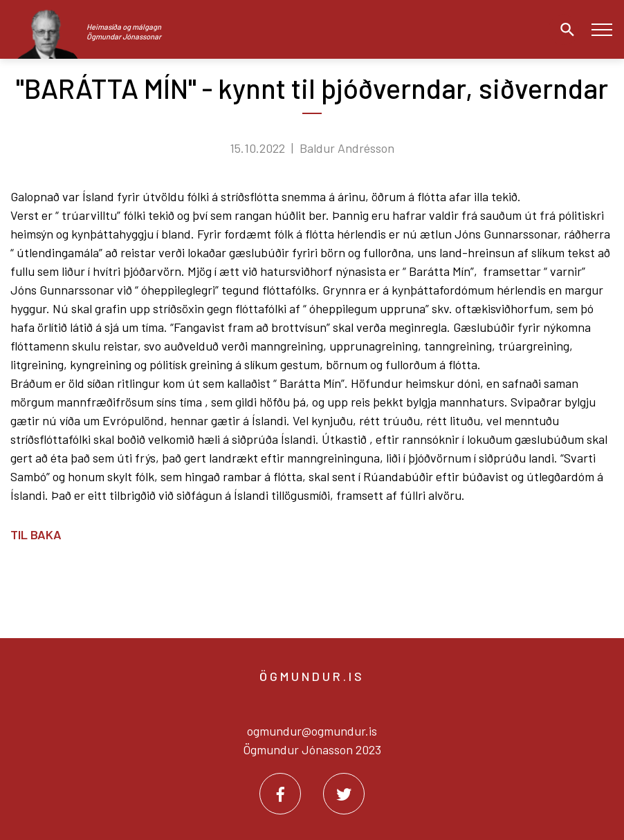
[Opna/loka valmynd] (602, 29)
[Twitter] (344, 794)
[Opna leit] (564, 30)
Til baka (36, 534)
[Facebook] (280, 794)
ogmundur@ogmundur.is (312, 731)
